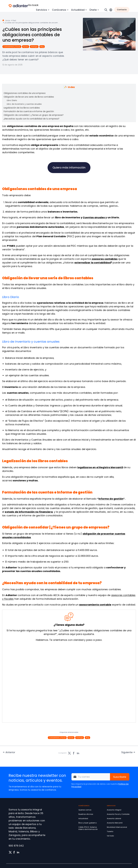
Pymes (26, 47)
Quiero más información (69, 168)
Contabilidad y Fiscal (12, 47)
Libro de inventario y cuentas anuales (24, 104)
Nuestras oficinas (86, 814)
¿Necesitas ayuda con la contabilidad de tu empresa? (32, 119)
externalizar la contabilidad (93, 263)
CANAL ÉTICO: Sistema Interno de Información (88, 828)
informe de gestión (111, 499)
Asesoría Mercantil (115, 823)
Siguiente (127, 752)
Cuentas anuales (94, 217)
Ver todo (110, 836)
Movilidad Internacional (117, 827)
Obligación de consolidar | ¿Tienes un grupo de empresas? (34, 115)
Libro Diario (12, 100)
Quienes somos (85, 810)
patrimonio (86, 400)
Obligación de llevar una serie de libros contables (29, 97)
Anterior (10, 752)
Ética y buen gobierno (88, 823)
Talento (110, 831)
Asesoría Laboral (114, 818)
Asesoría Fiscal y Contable (118, 814)
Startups (34, 47)
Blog (42, 47)
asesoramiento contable (95, 605)
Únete (93, 10)
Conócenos (59, 10)
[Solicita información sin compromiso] (68, 683)
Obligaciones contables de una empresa (25, 93)
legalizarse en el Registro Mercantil (100, 467)
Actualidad (78, 10)
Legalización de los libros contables (22, 108)
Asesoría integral (114, 810)
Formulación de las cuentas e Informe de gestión (29, 111)
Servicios (41, 10)
